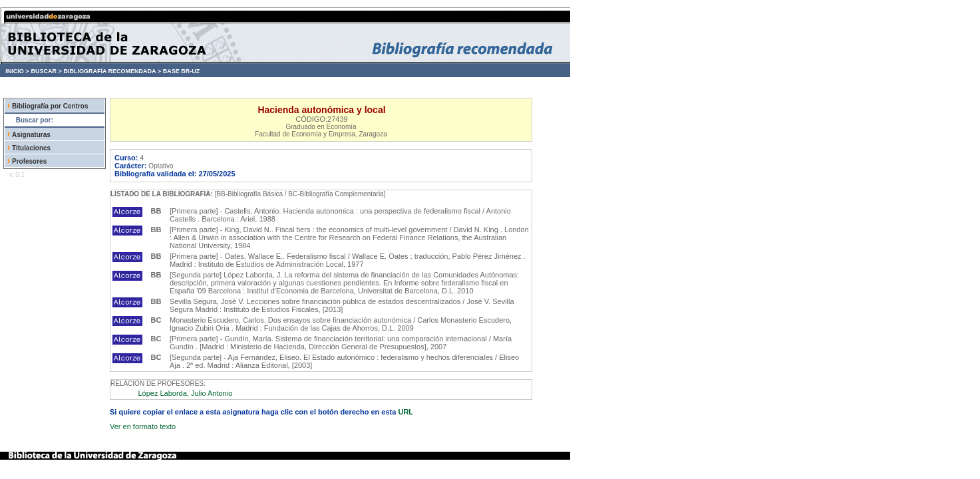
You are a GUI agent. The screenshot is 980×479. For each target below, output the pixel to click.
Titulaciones (31, 148)
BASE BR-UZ (182, 71)
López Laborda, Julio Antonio (185, 393)
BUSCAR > (46, 71)
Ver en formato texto (143, 426)
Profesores (29, 161)
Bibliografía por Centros (50, 106)
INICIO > (17, 71)
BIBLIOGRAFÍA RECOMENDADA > (112, 71)
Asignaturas (31, 135)
